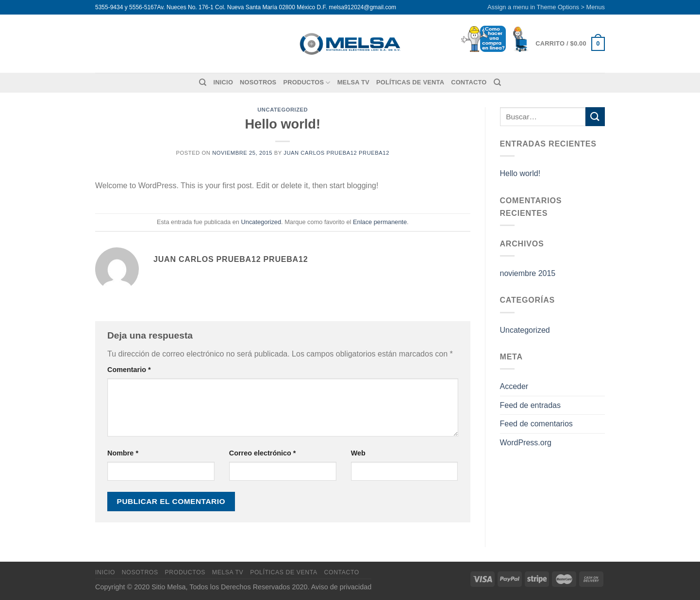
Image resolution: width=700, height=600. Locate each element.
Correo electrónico (263, 453)
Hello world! (520, 173)
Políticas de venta (410, 82)
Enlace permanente (380, 222)
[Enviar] (595, 117)
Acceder (514, 386)
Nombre (123, 453)
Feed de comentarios (536, 424)
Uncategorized (283, 110)
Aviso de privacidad (342, 587)
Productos (307, 83)
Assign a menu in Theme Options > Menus (546, 7)
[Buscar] (203, 82)
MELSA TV (353, 82)
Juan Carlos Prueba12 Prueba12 (336, 153)
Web (358, 453)
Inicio (223, 82)
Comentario (129, 370)
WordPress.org (526, 443)
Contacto (469, 82)
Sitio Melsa (168, 587)
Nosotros (258, 82)
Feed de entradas (530, 405)
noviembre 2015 (528, 273)
